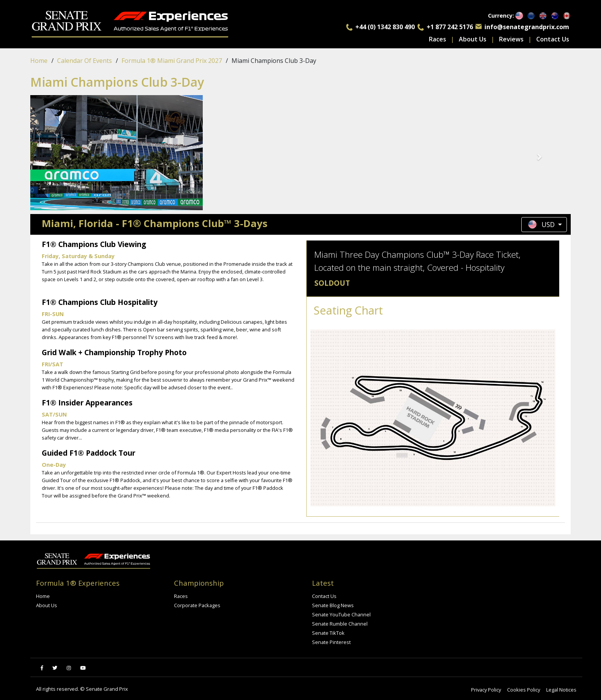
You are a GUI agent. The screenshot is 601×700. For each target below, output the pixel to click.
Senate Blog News (333, 605)
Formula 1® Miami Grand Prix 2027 (172, 61)
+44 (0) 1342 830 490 (385, 27)
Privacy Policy (486, 690)
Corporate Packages (197, 605)
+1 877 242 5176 (450, 27)
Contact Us (553, 39)
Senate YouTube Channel (341, 614)
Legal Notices (561, 690)
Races (438, 39)
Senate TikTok (328, 633)
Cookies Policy (524, 690)
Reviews (511, 39)
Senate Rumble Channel (340, 624)
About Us (473, 39)
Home (39, 61)
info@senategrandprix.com (527, 27)
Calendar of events (85, 61)
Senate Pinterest (331, 642)
